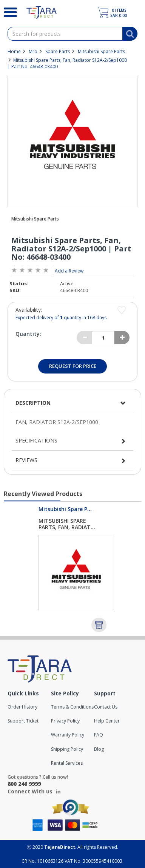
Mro (33, 51)
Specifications (36, 440)
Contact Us (106, 707)
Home (14, 51)
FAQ (99, 735)
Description (33, 403)
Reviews (26, 460)
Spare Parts (58, 51)
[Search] (8, 11)
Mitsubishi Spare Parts (101, 51)
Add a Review (69, 271)
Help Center (107, 721)
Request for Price (73, 366)
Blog (99, 749)
